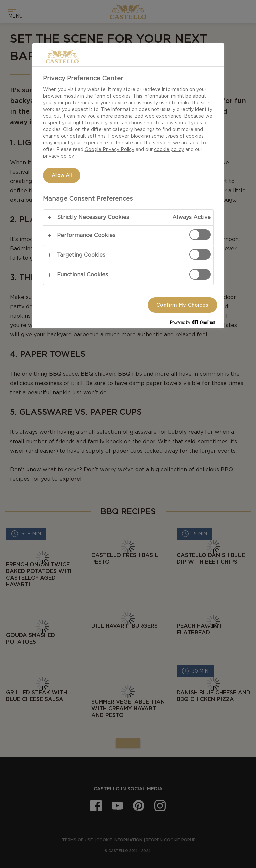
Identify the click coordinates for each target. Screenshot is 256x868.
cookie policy (169, 149)
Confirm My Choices (182, 305)
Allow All (62, 175)
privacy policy (58, 156)
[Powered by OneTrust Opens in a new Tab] (195, 324)
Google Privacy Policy (109, 149)
